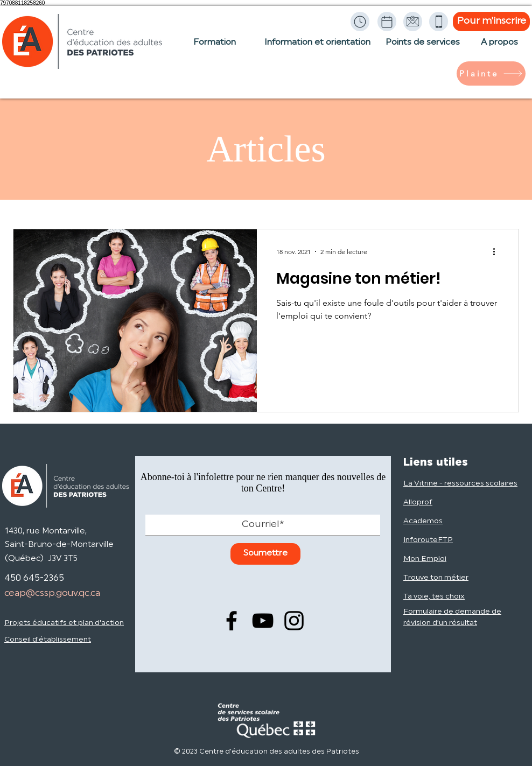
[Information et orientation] (317, 48)
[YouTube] (263, 621)
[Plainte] (491, 73)
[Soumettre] (265, 554)
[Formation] (215, 48)
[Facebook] (232, 621)
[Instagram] (294, 621)
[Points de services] (423, 48)
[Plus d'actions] (498, 251)
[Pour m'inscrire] (491, 22)
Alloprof (418, 503)
